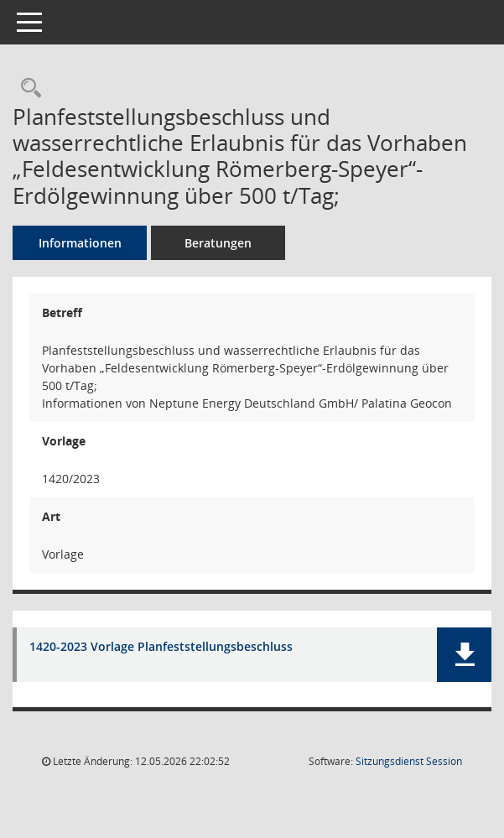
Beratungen (218, 243)
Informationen (80, 243)
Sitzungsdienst (409, 761)
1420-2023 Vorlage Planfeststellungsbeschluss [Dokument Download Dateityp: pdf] (161, 647)
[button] (464, 655)
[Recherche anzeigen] (27, 88)
